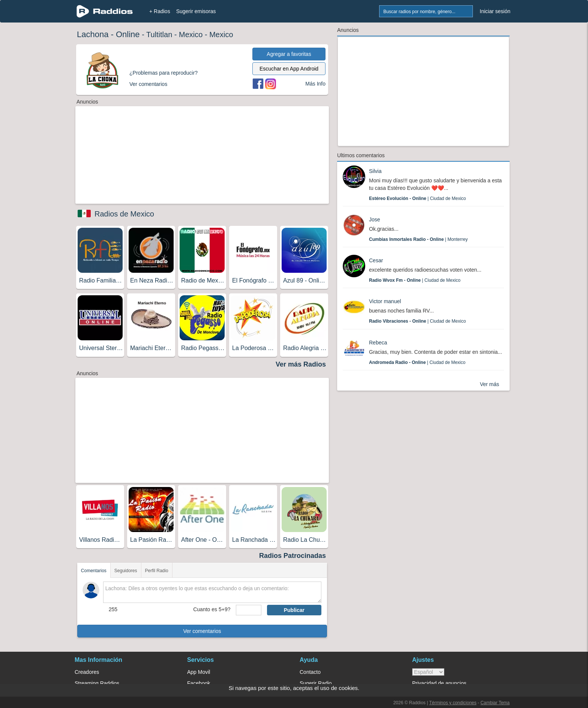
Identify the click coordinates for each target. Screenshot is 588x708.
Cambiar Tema (495, 703)
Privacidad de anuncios (439, 683)
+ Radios (160, 11)
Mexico (191, 35)
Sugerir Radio (316, 683)
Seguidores (126, 571)
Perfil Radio (157, 571)
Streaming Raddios (97, 683)
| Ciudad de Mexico (418, 198)
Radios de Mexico (124, 214)
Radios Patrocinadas (292, 556)
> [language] (428, 672)
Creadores (87, 672)
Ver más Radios (301, 364)
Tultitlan (159, 35)
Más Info (315, 84)
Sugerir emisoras (196, 11)
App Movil (199, 672)
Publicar (294, 610)
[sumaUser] (248, 610)
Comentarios (94, 571)
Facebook (199, 683)
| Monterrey (418, 239)
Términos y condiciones (453, 703)
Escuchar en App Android (289, 69)
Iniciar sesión (495, 11)
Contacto (310, 672)
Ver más (490, 384)
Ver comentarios (202, 631)
